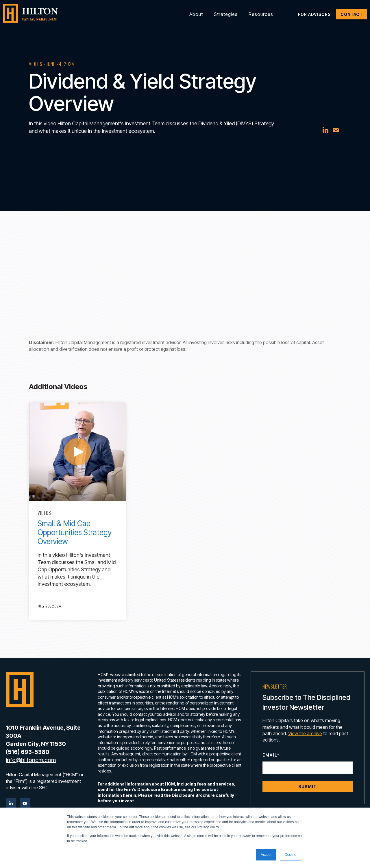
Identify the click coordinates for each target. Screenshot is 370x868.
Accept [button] (266, 855)
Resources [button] (261, 14)
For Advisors (314, 14)
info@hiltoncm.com (31, 760)
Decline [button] (291, 855)
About (196, 14)
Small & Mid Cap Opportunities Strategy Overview (75, 532)
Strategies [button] (226, 14)
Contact (352, 14)
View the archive (305, 733)
